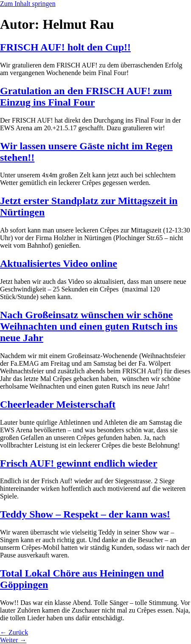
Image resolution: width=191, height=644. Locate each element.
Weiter (13, 640)
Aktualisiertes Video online (59, 263)
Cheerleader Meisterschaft (58, 404)
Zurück (14, 632)
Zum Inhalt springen (28, 4)
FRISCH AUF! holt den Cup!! (65, 47)
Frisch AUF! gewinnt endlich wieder (79, 463)
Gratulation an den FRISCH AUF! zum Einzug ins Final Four (86, 97)
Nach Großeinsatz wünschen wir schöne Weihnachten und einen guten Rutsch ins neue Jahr (89, 326)
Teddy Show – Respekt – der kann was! (85, 514)
